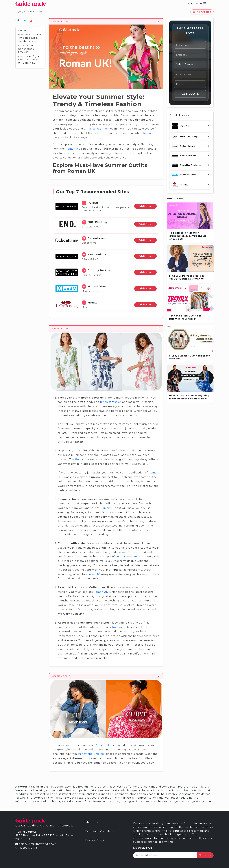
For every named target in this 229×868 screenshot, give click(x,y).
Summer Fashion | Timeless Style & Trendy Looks (30, 38)
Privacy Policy (95, 840)
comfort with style (128, 556)
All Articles (202, 12)
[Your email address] (165, 855)
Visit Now (145, 206)
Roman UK (150, 133)
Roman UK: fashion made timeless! (26, 49)
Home (19, 12)
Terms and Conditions (100, 831)
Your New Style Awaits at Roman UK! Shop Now (28, 60)
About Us (92, 822)
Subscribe (205, 855)
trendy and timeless (91, 754)
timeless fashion (111, 402)
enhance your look (97, 129)
